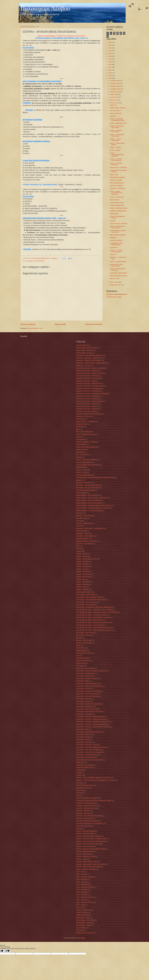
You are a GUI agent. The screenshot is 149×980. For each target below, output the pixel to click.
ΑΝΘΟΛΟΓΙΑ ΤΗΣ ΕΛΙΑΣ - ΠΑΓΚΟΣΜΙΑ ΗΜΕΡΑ (90, 386)
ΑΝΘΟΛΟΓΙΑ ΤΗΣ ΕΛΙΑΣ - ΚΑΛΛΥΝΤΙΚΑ (88, 378)
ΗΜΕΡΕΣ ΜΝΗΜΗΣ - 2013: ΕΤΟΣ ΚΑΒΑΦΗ (89, 511)
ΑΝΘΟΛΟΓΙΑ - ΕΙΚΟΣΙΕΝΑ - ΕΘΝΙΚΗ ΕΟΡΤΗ (89, 358)
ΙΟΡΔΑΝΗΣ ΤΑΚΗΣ (82, 518)
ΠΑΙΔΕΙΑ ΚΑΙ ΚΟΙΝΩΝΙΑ (83, 661)
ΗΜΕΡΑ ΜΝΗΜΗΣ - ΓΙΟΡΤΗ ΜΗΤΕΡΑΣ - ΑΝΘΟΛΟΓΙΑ (92, 498)
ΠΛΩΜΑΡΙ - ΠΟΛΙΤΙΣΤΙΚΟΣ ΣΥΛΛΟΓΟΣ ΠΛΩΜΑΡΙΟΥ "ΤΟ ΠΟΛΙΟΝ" (96, 780)
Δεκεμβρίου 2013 (115, 81)
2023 (110, 51)
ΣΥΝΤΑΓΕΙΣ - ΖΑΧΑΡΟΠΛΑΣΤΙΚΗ (86, 803)
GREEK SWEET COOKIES (118, 108)
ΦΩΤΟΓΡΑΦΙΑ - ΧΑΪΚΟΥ (83, 918)
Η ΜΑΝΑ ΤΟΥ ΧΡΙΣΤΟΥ (117, 186)
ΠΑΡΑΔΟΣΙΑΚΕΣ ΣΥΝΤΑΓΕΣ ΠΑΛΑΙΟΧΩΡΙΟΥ (90, 760)
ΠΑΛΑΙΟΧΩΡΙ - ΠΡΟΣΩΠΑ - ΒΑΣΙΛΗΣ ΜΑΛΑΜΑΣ (91, 717)
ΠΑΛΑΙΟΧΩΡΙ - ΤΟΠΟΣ (83, 740)
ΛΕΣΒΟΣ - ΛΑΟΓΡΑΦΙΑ (83, 572)
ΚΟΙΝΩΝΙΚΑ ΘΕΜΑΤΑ (82, 539)
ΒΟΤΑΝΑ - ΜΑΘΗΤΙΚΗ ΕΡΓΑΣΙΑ (85, 434)
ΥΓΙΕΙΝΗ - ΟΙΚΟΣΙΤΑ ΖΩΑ (84, 910)
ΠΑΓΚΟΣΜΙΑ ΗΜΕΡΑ (82, 658)
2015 (110, 73)
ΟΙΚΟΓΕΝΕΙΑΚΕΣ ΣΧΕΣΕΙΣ (84, 653)
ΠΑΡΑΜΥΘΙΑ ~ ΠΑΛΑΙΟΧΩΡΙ (85, 765)
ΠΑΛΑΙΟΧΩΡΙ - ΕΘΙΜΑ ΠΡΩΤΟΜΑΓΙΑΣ (88, 684)
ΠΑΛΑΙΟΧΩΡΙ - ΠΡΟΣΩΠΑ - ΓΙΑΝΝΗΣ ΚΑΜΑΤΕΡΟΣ (91, 719)
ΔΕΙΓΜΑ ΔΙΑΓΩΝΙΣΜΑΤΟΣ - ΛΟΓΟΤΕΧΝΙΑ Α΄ (118, 227)
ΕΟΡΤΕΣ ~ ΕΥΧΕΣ (82, 472)
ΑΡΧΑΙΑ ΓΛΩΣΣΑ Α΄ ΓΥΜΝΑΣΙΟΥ (86, 422)
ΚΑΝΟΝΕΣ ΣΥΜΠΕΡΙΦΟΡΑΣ (118, 211)
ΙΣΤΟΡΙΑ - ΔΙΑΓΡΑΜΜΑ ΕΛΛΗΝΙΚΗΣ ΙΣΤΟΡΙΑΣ (117, 120)
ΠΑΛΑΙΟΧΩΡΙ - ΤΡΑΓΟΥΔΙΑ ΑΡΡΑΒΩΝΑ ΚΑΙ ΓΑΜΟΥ (91, 747)
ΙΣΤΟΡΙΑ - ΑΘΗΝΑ (115, 150)
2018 (110, 65)
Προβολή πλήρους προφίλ (114, 297)
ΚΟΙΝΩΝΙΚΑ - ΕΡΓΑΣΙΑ (83, 534)
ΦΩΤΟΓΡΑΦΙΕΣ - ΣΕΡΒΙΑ (84, 925)
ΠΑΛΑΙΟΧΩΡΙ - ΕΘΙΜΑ (83, 681)
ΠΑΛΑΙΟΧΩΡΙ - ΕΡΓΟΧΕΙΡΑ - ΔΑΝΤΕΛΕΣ (88, 691)
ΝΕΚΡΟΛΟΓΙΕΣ (81, 648)
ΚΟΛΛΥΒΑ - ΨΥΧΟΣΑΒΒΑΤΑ (84, 544)
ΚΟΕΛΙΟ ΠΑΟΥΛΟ (81, 531)
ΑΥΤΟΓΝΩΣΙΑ (80, 427)
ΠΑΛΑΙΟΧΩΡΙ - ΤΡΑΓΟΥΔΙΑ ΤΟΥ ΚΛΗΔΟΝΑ (89, 752)
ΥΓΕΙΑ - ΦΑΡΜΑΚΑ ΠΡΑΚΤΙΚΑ (85, 902)
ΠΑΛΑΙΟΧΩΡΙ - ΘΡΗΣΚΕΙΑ (84, 699)
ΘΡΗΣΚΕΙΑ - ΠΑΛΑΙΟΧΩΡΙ (84, 516)
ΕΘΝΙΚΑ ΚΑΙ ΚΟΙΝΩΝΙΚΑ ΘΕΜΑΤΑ (86, 447)
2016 (110, 70)
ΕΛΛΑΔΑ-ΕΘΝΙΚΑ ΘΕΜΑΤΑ (84, 462)
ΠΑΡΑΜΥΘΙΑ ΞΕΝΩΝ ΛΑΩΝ (84, 768)
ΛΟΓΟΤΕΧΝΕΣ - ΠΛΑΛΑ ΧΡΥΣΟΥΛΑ (87, 602)
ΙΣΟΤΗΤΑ (79, 521)
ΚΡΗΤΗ (78, 546)
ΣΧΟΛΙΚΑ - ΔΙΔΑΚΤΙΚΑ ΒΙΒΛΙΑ (85, 851)
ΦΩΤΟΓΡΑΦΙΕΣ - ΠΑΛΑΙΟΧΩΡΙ (85, 920)
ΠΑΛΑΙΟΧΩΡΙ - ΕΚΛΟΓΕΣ (84, 689)
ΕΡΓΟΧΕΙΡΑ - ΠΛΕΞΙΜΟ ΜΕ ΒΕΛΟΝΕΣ (88, 488)
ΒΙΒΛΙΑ (78, 429)
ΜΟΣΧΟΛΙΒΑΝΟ (115, 200)
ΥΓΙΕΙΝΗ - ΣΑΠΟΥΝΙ (82, 913)
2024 (110, 48)
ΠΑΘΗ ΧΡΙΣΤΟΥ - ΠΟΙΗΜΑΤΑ (118, 168)
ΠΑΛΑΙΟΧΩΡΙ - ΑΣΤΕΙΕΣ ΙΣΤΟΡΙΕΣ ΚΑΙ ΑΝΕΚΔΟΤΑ (91, 671)
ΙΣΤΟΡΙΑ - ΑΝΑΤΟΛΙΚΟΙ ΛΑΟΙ (118, 123)
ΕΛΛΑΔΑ (79, 457)
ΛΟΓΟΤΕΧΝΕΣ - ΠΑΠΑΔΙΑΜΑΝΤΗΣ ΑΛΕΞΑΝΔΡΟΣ (91, 600)
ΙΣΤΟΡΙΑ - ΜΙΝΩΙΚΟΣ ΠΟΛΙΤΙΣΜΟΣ (116, 131)
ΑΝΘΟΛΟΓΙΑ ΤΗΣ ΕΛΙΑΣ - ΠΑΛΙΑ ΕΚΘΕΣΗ (89, 389)
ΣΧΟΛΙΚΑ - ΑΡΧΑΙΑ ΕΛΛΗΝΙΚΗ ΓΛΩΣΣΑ (88, 844)
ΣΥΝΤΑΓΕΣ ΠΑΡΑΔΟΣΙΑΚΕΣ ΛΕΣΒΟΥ (87, 821)
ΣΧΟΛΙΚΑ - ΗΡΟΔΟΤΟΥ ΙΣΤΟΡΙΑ (86, 857)
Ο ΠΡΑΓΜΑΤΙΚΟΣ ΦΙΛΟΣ (117, 205)
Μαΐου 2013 (114, 100)
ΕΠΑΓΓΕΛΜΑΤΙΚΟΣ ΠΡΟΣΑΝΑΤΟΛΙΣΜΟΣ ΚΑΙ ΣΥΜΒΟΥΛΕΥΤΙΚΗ (95, 478)
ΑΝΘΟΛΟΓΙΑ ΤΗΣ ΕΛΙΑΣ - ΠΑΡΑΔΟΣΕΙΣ (88, 391)
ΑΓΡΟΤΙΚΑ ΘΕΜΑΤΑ (82, 345)
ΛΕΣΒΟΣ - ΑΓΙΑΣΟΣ (82, 554)
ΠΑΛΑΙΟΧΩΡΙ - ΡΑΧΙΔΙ (83, 729)
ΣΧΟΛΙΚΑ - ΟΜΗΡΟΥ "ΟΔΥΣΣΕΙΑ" (86, 869)
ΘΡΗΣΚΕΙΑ (79, 513)
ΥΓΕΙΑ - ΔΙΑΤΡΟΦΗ (82, 874)
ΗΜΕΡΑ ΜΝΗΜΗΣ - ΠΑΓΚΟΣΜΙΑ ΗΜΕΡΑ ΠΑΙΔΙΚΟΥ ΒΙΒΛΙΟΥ (94, 506)
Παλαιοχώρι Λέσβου (45, 9)
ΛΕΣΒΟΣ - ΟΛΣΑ (81, 579)
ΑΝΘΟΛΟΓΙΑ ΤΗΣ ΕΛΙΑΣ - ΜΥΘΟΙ (86, 381)
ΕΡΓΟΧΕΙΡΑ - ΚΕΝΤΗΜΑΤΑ (84, 483)
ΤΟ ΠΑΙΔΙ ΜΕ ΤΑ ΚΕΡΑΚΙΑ (117, 177)
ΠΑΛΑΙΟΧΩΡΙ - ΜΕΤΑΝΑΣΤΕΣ (85, 707)
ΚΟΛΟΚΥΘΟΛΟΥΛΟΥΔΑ (117, 203)
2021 (110, 56)
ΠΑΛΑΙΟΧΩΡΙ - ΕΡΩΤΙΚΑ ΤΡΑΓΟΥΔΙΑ (87, 694)
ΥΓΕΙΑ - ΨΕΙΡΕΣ (81, 905)
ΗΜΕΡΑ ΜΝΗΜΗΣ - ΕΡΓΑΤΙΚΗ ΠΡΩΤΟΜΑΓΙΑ (89, 503)
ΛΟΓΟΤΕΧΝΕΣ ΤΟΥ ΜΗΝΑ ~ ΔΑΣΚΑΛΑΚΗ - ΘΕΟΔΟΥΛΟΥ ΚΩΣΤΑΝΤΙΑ (97, 612)
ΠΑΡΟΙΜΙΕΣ (80, 770)
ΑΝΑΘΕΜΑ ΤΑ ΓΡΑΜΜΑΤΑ (117, 188)
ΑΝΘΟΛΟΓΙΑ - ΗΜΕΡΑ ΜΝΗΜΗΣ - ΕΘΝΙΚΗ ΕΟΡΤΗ (91, 363)
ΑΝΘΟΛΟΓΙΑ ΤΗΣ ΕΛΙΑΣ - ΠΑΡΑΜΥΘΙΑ (88, 396)
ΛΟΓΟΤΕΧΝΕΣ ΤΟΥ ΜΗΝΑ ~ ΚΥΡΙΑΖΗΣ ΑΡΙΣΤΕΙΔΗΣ (92, 615)
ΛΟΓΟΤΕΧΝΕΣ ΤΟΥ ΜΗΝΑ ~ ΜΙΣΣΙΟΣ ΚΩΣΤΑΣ (90, 620)
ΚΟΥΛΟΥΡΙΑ (113, 105)
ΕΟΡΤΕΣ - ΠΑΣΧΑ (81, 470)
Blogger (83, 938)
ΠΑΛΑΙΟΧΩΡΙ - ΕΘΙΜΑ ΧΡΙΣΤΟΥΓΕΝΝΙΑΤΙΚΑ (89, 686)
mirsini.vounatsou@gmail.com (118, 294)
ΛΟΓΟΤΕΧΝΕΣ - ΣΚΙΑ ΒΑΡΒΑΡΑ (86, 605)
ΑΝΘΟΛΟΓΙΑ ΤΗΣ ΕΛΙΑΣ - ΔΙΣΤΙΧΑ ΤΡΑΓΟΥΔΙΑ (90, 373)
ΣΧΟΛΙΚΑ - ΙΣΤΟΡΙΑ (82, 859)
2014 (110, 76)
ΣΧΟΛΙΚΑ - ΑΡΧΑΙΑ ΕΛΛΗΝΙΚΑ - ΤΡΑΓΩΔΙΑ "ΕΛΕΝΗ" (92, 839)
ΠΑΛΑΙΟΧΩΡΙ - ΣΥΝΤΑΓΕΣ (84, 734)
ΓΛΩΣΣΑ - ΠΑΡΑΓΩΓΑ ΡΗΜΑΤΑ (119, 208)
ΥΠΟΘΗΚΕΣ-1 (114, 248)
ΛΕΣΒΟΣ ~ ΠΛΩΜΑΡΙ (82, 589)
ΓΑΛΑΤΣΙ (79, 437)
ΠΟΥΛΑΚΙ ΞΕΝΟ (115, 279)
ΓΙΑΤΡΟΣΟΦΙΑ (80, 439)
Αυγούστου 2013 (115, 92)
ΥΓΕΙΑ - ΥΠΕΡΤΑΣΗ (82, 900)
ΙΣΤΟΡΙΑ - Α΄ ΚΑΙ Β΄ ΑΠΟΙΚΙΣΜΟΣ (115, 140)
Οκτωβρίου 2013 (115, 86)
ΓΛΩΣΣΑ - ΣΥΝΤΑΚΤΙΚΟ (117, 197)
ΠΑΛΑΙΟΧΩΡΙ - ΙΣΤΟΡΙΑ (83, 701)
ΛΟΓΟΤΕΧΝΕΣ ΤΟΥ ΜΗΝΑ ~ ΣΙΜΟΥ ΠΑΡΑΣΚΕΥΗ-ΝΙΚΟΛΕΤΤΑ (95, 630)
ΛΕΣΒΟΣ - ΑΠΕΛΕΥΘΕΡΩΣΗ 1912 (86, 559)
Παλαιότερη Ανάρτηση (94, 324)
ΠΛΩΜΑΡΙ (79, 775)
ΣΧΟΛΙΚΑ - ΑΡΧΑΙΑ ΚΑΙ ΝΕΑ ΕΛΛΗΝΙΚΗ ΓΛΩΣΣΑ (91, 849)
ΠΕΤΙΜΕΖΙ (113, 221)
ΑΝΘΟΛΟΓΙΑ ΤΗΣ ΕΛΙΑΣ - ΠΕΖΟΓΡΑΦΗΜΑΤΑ (90, 401)
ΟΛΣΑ (78, 656)
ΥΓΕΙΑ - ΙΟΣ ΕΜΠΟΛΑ (83, 890)
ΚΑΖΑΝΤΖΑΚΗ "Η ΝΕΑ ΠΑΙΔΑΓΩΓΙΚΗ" (116, 265)
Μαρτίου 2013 (114, 282)
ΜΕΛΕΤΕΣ (79, 638)
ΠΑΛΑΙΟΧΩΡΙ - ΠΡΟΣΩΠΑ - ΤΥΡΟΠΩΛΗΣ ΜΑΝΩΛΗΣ (92, 724)
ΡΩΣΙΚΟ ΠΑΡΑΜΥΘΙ (116, 113)
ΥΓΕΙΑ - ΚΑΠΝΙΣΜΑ (82, 892)
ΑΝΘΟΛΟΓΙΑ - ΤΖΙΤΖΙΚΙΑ (83, 366)
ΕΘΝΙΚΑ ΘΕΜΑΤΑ (81, 444)
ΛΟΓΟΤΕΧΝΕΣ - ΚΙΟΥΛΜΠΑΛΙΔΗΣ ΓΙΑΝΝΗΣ (89, 597)
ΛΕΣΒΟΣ (79, 551)
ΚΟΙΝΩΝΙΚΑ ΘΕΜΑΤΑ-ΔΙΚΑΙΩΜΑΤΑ (87, 541)
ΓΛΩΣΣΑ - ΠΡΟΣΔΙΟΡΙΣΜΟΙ (118, 262)
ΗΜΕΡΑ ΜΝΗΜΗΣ (81, 493)
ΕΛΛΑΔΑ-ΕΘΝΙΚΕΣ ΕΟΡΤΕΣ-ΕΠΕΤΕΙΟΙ (88, 465)
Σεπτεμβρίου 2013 (115, 89)
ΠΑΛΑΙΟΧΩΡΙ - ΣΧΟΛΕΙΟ (84, 737)
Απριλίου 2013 (114, 103)
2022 (110, 53)
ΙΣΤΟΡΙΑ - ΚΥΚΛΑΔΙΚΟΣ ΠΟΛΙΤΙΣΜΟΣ (117, 127)
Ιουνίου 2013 (114, 97)
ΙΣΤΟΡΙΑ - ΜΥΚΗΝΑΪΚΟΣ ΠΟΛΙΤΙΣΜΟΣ (117, 135)
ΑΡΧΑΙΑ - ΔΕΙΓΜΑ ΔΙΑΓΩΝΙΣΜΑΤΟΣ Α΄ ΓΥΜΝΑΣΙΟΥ (116, 193)
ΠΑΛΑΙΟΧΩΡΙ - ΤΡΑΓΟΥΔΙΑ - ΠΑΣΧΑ (87, 745)
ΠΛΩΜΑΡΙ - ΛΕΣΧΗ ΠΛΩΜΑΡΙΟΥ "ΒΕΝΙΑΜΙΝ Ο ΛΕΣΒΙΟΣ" (93, 778)
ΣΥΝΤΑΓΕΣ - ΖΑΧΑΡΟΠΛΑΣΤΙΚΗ (86, 808)
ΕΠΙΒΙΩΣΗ (79, 480)
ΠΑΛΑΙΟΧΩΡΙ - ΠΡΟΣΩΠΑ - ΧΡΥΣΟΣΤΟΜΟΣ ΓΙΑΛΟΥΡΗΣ (93, 727)
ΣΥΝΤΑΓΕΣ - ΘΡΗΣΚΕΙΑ (83, 811)
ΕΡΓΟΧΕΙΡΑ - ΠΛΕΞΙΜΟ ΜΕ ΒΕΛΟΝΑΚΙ (88, 485)
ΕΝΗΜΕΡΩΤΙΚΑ (81, 467)
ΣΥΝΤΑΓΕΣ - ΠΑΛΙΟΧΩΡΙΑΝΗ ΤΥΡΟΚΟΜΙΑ (89, 816)
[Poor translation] (7, 951)
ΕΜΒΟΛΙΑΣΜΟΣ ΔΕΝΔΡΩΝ (118, 235)
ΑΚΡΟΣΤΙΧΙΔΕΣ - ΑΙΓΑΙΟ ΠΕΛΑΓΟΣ (87, 348)
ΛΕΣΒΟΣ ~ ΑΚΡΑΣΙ (82, 587)
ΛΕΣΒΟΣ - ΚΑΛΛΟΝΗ (82, 567)
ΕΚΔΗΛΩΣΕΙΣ (80, 452)
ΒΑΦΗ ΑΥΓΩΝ (114, 175)
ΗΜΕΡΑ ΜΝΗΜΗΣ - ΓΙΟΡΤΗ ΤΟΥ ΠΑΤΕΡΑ (88, 500)
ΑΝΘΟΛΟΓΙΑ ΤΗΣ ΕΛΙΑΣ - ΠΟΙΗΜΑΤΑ (87, 404)
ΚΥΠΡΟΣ (79, 549)
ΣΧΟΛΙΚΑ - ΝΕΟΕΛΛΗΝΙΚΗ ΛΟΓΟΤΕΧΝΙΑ (88, 867)
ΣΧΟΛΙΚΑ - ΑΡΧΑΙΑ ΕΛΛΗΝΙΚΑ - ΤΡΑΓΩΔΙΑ (89, 836)
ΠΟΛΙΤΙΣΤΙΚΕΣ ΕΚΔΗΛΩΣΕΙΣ (85, 785)
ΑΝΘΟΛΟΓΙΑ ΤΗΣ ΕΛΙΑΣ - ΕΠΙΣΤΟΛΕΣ (88, 376)
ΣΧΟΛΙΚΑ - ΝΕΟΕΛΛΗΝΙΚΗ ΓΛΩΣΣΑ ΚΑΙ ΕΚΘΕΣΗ (91, 864)
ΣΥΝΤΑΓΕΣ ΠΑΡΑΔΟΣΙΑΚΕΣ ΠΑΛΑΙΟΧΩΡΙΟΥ (90, 824)
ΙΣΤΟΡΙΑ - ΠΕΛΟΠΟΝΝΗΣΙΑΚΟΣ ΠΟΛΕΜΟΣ (117, 155)
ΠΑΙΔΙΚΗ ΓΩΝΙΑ (81, 663)
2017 (110, 67)
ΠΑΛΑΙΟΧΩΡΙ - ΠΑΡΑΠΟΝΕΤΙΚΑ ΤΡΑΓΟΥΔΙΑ (89, 712)
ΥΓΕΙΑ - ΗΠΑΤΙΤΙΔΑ (82, 882)
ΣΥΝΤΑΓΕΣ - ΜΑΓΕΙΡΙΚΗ (83, 813)
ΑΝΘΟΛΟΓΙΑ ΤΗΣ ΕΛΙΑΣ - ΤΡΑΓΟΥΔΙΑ (87, 409)
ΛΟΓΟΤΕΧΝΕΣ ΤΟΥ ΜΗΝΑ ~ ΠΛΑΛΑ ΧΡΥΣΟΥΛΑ (90, 625)
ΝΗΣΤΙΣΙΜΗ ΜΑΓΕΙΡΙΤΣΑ (117, 183)
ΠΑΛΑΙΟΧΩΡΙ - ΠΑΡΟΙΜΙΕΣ (84, 714)
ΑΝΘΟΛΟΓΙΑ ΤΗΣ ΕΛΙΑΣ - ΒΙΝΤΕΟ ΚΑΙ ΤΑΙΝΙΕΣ (90, 368)
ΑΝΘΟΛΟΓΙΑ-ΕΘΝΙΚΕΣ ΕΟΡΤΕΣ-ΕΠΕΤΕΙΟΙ (89, 414)
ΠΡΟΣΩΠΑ (79, 793)
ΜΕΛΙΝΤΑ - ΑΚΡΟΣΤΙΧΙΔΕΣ (84, 640)
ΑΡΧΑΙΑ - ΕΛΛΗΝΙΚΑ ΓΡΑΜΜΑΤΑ (116, 164)
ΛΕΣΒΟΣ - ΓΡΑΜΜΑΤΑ (83, 562)
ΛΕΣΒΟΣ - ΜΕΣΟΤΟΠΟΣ (83, 577)
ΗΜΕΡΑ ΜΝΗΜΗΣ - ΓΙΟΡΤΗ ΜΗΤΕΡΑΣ (88, 495)
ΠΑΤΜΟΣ (79, 773)
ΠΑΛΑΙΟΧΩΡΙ (80, 666)
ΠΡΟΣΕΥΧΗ (80, 790)
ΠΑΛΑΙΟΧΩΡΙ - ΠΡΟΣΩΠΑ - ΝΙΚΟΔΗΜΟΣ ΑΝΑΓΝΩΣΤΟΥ (93, 722)
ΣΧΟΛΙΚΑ (79, 829)
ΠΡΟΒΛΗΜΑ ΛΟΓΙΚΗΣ (83, 788)
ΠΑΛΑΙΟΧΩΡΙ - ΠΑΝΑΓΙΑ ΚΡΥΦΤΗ (86, 709)
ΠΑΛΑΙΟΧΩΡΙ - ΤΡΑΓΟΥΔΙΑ (84, 742)
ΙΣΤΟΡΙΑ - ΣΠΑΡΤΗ (115, 148)
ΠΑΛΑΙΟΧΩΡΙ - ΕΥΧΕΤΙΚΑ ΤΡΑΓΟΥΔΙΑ (87, 696)
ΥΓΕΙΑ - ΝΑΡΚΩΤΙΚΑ (82, 895)
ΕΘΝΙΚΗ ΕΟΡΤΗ (81, 450)
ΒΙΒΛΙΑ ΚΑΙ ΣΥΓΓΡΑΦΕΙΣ (83, 432)
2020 (110, 59)
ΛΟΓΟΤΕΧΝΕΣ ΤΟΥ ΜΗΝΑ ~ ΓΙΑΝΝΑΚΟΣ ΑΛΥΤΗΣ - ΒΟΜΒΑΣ (94, 610)
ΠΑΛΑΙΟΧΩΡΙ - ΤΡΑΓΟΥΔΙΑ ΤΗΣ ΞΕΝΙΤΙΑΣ (89, 750)
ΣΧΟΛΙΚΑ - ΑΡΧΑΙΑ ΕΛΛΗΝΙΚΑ (85, 834)
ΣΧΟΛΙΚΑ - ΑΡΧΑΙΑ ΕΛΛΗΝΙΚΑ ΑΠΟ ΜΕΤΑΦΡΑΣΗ (91, 841)
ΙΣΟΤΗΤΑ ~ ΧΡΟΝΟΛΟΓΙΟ (84, 523)
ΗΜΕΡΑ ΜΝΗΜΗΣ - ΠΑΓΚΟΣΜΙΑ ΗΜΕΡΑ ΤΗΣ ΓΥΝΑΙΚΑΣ (93, 508)
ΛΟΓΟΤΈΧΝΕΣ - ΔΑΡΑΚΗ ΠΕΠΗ (86, 595)
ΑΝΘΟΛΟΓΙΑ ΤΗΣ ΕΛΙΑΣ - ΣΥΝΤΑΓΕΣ (87, 406)
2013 (110, 78)
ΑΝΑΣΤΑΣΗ (113, 116)
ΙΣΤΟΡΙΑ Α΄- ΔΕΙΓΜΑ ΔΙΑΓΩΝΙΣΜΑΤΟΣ (116, 160)
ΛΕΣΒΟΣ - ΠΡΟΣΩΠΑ (82, 584)
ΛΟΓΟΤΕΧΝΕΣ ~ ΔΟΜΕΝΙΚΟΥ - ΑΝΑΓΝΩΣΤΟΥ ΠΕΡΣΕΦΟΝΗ (94, 607)
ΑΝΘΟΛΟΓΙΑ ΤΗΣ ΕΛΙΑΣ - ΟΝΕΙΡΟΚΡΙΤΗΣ (89, 383)
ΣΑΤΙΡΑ (78, 796)
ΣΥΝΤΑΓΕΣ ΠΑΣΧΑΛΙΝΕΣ (84, 826)
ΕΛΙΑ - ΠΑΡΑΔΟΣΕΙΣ (82, 455)
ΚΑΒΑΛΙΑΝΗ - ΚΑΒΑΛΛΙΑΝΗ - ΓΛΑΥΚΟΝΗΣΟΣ (90, 528)
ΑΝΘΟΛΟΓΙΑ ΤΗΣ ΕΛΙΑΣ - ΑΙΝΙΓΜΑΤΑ (87, 371)
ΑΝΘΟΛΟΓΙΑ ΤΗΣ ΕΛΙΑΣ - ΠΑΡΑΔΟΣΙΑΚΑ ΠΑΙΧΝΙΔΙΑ (92, 394)
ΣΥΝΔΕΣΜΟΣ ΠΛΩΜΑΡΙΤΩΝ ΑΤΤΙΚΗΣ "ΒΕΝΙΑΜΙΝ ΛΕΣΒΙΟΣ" (94, 801)
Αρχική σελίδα (60, 324)
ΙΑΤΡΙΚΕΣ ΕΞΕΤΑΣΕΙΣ (116, 240)
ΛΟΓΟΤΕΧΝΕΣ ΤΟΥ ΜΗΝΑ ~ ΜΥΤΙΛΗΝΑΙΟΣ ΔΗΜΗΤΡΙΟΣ (93, 623)
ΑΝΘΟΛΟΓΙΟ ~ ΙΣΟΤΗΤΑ (83, 417)
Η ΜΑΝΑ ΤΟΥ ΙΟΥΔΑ (116, 180)
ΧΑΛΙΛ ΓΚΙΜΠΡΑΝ (81, 928)
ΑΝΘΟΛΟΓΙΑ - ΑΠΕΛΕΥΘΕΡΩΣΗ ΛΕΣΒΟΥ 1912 (90, 355)
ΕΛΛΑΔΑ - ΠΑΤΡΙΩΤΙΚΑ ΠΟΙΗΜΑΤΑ (86, 460)
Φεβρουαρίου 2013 (116, 285)
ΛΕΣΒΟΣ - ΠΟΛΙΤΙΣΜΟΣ (83, 582)
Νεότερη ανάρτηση (28, 324)
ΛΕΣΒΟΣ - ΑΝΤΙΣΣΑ (82, 556)
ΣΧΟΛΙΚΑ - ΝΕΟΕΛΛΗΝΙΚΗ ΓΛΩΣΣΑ (87, 862)
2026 (110, 42)
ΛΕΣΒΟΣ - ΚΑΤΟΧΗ (82, 569)
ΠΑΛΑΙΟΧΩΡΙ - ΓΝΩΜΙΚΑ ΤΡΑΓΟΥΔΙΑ (87, 679)
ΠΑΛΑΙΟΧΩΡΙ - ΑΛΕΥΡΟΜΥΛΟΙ (85, 668)
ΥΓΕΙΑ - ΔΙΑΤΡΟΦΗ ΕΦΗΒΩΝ (85, 877)
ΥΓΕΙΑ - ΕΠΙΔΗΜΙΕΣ (82, 879)
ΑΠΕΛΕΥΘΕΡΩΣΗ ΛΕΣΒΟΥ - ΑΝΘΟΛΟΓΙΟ (118, 231)
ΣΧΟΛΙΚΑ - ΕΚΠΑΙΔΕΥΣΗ (84, 854)
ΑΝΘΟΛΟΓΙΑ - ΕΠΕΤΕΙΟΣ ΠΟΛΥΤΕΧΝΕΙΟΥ (89, 361)
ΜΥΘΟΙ (78, 645)
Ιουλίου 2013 (114, 94)
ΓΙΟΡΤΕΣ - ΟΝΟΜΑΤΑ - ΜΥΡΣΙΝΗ (86, 442)
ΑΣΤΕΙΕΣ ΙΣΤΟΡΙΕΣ (82, 424)
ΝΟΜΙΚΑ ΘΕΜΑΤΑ (81, 651)
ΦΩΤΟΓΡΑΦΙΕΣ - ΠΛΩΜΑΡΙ (84, 923)
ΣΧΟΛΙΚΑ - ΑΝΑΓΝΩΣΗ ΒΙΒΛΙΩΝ (86, 831)
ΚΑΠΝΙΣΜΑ (113, 238)
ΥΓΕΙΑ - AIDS (80, 907)
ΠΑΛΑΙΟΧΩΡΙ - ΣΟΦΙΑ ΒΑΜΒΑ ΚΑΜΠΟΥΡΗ (89, 732)
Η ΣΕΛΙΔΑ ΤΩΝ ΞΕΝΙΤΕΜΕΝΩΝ (85, 490)
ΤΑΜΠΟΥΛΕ (113, 255)
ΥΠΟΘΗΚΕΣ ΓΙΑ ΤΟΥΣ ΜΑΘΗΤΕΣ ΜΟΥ (116, 244)
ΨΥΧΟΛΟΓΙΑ (80, 930)
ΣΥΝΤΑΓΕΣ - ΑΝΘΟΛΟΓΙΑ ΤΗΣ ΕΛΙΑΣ (87, 806)
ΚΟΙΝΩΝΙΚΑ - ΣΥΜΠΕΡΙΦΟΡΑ (85, 536)
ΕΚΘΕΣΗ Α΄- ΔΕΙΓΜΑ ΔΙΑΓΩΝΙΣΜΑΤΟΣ (116, 251)
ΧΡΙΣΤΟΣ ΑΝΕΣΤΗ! (115, 111)
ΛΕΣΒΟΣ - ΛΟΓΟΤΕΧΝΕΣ (84, 574)
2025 (110, 45)
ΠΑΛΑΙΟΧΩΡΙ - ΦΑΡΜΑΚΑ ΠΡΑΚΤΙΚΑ (87, 755)
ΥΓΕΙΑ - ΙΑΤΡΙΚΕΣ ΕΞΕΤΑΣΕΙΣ (85, 887)
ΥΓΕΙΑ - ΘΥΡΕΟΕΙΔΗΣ (83, 885)
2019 (110, 62)
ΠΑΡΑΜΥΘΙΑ (80, 762)
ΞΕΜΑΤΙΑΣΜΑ (114, 214)
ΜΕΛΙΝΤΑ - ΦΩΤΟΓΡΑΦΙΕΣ (84, 643)
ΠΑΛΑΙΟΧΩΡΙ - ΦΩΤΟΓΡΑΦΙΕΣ (85, 757)
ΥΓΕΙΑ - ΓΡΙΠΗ (80, 872)
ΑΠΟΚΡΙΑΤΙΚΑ (80, 419)
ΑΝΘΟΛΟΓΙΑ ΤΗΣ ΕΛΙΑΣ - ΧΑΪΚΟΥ (86, 411)
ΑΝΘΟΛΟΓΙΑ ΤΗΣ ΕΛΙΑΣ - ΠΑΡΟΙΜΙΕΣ (88, 399)
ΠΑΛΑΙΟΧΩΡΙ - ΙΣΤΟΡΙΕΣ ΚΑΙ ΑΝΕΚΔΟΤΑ (88, 704)
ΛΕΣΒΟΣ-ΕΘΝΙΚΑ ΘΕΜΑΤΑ (84, 592)
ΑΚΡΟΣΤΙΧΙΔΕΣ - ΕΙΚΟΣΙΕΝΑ (85, 350)
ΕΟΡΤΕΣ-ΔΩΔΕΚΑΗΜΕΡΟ (84, 475)
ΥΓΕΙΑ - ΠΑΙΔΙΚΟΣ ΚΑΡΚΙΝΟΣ (85, 897)
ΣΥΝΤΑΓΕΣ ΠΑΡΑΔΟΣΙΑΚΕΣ (85, 818)
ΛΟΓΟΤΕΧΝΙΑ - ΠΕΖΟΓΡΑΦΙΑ (85, 633)
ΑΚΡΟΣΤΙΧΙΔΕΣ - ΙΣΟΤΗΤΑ (84, 353)
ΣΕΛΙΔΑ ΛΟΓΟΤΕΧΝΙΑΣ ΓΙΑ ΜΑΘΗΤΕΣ (88, 798)
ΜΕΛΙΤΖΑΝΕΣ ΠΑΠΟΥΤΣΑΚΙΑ (119, 276)
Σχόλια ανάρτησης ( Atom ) (36, 328)
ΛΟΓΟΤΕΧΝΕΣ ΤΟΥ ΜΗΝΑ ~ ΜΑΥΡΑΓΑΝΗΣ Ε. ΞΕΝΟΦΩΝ (93, 617)
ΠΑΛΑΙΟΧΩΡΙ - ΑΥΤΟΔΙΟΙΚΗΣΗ (85, 673)
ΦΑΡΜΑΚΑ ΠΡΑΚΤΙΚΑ (83, 915)
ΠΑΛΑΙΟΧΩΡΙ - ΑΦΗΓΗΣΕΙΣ (84, 676)
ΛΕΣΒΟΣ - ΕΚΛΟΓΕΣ (82, 564)
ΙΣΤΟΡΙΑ (79, 526)
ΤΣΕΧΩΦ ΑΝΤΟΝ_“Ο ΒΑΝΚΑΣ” (119, 224)
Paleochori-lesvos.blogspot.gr (85, 933)
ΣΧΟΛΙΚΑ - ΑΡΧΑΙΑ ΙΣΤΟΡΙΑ (36, 261)
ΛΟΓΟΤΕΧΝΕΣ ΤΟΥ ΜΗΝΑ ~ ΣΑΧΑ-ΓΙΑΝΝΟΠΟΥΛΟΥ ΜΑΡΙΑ (94, 628)
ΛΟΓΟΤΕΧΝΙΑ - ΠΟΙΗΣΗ (83, 635)
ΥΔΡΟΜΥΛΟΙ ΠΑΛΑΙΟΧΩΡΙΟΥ (119, 273)
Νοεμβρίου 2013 (115, 83)
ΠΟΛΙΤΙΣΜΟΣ (80, 783)
